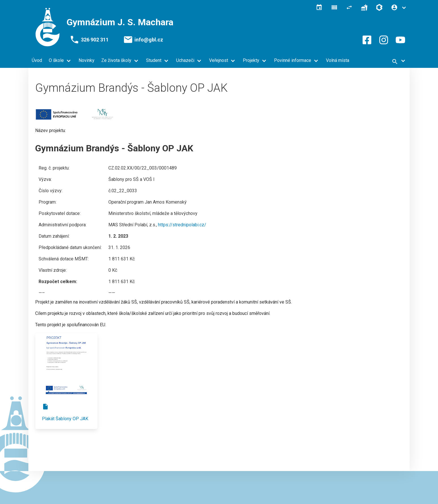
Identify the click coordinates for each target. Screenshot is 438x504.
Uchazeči (185, 60)
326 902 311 (95, 40)
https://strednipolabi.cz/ (182, 225)
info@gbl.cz (149, 40)
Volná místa (338, 60)
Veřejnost (219, 60)
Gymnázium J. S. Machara (120, 22)
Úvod (37, 60)
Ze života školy (116, 60)
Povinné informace (293, 60)
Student (154, 60)
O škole (56, 60)
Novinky (87, 60)
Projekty (251, 60)
